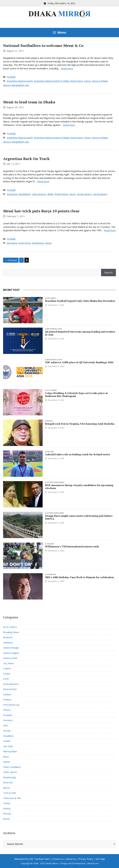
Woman (7, 814)
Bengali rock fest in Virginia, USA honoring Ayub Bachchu (80, 424)
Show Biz (51, 574)
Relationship (10, 777)
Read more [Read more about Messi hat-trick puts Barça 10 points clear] (110, 230)
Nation (7, 762)
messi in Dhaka (100, 81)
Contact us (58, 859)
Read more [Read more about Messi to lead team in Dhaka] (69, 125)
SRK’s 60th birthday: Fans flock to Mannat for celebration (79, 577)
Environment (10, 689)
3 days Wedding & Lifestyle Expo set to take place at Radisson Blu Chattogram (76, 395)
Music (50, 421)
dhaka (50, 194)
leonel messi (61, 194)
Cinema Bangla (11, 648)
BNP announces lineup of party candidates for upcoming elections (79, 487)
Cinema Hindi (10, 658)
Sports (7, 788)
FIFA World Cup (11, 705)
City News (52, 390)
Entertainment (11, 684)
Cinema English (11, 653)
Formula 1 (8, 720)
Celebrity (8, 643)
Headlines (8, 736)
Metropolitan (54, 329)
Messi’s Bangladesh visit (16, 85)
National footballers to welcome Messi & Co (43, 45)
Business (8, 637)
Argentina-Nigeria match (20, 81)
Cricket (51, 452)
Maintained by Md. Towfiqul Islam (32, 859)
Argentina (12, 194)
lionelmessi (38, 243)
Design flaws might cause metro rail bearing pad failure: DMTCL (79, 517)
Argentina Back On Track (26, 159)
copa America (39, 194)
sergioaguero (100, 194)
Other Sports (10, 772)
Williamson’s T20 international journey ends (72, 546)
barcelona (12, 243)
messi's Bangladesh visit (16, 142)
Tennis (7, 803)
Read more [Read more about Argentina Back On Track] (43, 181)
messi (87, 81)
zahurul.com (93, 863)
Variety (7, 808)
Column (7, 668)
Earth (6, 679)
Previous (11, 260)
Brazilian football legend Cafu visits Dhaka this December (80, 301)
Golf (5, 725)
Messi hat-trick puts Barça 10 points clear (41, 211)
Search (108, 272)
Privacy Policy (86, 859)
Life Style (8, 746)
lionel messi (77, 81)
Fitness (7, 710)
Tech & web (10, 793)
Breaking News (11, 632)
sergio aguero (84, 194)
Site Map (100, 859)
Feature (7, 699)
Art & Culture (10, 627)
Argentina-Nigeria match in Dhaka (52, 81)
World (6, 819)
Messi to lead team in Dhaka (29, 102)
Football (11, 77)
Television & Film (12, 798)
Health (7, 741)
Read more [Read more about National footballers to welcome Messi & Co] (67, 68)
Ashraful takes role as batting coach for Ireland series (78, 454)
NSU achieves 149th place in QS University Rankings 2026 (79, 362)
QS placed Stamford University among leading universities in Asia (80, 333)
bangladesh (24, 194)
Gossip (7, 731)
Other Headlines (55, 482)
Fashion (7, 694)
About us (71, 859)
